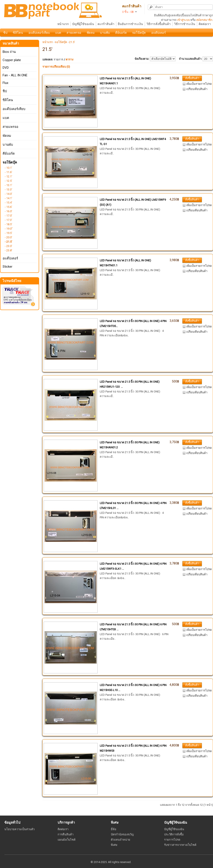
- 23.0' (8, 246)
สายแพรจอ (74, 33)
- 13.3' (8, 189)
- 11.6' (8, 172)
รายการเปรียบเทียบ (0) (56, 67)
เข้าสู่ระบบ (183, 20)
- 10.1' (8, 168)
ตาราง (69, 59)
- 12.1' (8, 176)
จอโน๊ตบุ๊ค (139, 33)
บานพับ (105, 33)
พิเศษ (114, 845)
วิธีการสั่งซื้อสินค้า (159, 24)
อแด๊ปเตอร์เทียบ (39, 33)
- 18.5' (8, 224)
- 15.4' (8, 203)
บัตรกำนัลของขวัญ (122, 834)
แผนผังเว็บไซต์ (67, 840)
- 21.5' (8, 242)
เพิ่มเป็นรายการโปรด (199, 84)
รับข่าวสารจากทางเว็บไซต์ (180, 845)
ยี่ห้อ (114, 829)
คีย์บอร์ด (121, 33)
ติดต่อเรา (205, 24)
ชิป (5, 33)
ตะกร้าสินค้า (106, 24)
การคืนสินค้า (66, 834)
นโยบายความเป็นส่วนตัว (19, 829)
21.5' (72, 42)
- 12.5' (8, 181)
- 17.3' (8, 220)
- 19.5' (8, 233)
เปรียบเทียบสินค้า (197, 89)
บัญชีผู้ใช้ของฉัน (83, 24)
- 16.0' (8, 211)
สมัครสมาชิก (204, 20)
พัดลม (91, 33)
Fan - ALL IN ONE (15, 75)
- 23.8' (8, 250)
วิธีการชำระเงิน (185, 24)
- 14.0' (8, 194)
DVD (6, 68)
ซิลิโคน (18, 33)
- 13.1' (8, 185)
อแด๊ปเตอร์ (159, 33)
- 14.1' (8, 198)
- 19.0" (9, 229)
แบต (58, 33)
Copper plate (12, 60)
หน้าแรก (63, 24)
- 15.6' (8, 207)
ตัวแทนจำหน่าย (121, 840)
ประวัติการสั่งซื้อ (174, 834)
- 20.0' (8, 237)
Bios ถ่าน (9, 52)
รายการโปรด (172, 840)
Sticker (7, 267)
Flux (5, 83)
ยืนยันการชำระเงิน (130, 24)
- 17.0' (8, 216)
